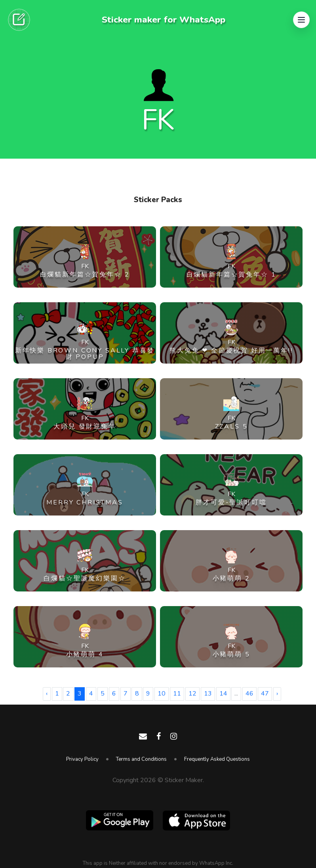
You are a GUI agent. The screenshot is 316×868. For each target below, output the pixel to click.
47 (265, 694)
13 (208, 694)
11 (177, 694)
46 (249, 694)
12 (192, 694)
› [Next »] (277, 694)
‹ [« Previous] (47, 694)
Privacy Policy (82, 759)
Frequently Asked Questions (217, 759)
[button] (301, 20)
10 (162, 694)
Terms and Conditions (141, 759)
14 (223, 694)
